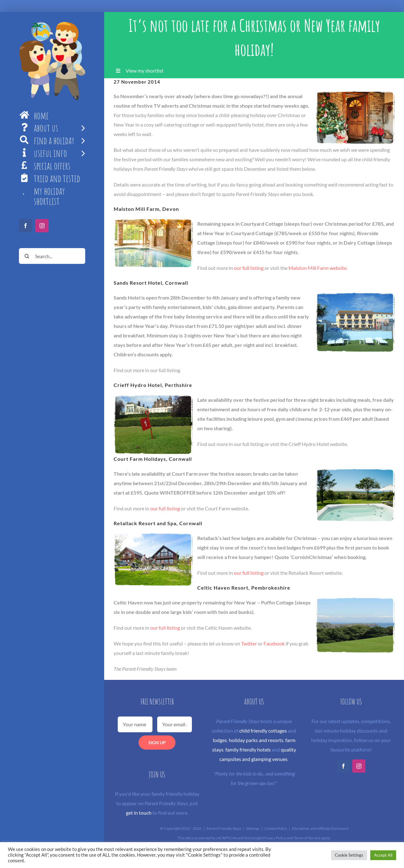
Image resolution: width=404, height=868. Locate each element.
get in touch (139, 813)
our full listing (249, 268)
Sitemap (253, 828)
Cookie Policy (276, 828)
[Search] (27, 256)
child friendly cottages (263, 731)
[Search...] (52, 256)
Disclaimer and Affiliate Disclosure (320, 828)
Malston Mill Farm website (318, 268)
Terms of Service (307, 838)
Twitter (249, 643)
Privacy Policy (274, 838)
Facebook (274, 643)
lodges (220, 740)
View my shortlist (145, 71)
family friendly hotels (248, 749)
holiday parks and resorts (256, 740)
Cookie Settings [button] (349, 855)
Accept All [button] (383, 855)
